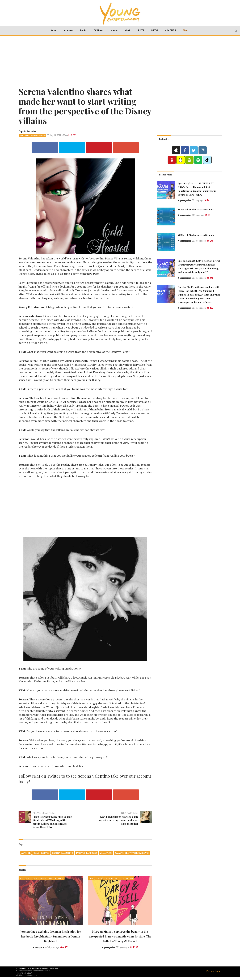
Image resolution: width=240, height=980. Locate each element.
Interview (68, 30)
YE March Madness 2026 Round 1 (197, 235)
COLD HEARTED (41, 856)
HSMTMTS (170, 30)
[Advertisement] (120, 61)
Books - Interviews (38, 135)
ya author (106, 856)
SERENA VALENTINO (63, 856)
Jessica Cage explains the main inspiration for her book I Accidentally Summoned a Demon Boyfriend (51, 939)
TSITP (141, 30)
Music (128, 30)
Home (53, 30)
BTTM (155, 30)
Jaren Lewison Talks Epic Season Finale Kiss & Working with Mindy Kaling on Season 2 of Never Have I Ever (51, 823)
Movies (114, 30)
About (186, 30)
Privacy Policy (214, 974)
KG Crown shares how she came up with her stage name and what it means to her (119, 819)
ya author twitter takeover (132, 856)
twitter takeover (86, 856)
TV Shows (98, 30)
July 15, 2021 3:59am (59, 135)
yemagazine (186, 200)
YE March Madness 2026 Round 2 (197, 209)
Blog (21, 135)
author (26, 856)
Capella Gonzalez (27, 131)
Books (83, 30)
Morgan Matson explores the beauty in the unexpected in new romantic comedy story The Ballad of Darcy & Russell (120, 939)
